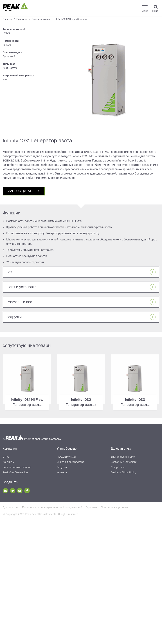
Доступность (11, 507)
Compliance (118, 467)
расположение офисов (17, 467)
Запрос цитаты (21, 191)
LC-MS (6, 33)
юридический (74, 507)
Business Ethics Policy (123, 472)
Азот (5, 68)
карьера (62, 472)
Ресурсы (62, 467)
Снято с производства (70, 462)
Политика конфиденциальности (42, 507)
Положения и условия (114, 507)
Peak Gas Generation (15, 472)
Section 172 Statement (124, 462)
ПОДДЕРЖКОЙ (66, 457)
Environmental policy (123, 457)
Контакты (9, 462)
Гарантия (91, 507)
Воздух (13, 68)
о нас (6, 457)
